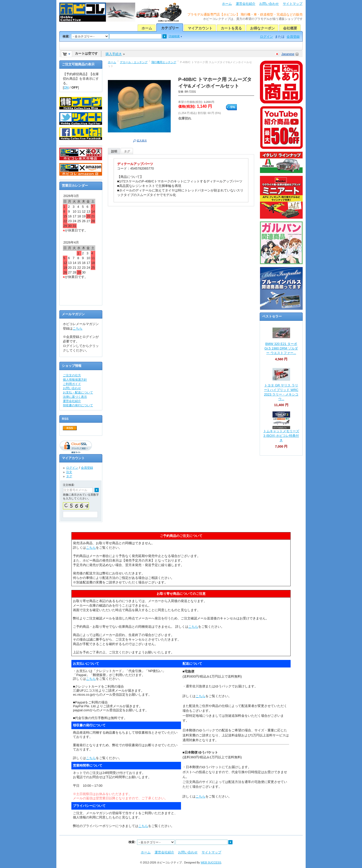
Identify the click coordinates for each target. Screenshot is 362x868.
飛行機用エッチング (164, 62)
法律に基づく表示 (75, 397)
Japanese (288, 54)
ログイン (266, 37)
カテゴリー (170, 28)
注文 (69, 472)
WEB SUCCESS (211, 862)
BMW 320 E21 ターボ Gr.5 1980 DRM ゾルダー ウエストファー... (281, 348)
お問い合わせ (269, 4)
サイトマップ (293, 4)
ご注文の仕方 (72, 375)
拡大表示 (142, 141)
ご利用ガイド (72, 384)
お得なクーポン (262, 28)
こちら (78, 328)
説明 (114, 151)
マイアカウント (200, 28)
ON (66, 87)
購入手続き (114, 54)
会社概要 (290, 28)
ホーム (227, 4)
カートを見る (231, 28)
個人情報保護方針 (75, 380)
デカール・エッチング (134, 62)
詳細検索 (174, 36)
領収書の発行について (78, 405)
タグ (127, 151)
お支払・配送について (78, 392)
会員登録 (293, 37)
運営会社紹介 (246, 4)
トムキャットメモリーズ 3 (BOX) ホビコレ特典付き (281, 436)
